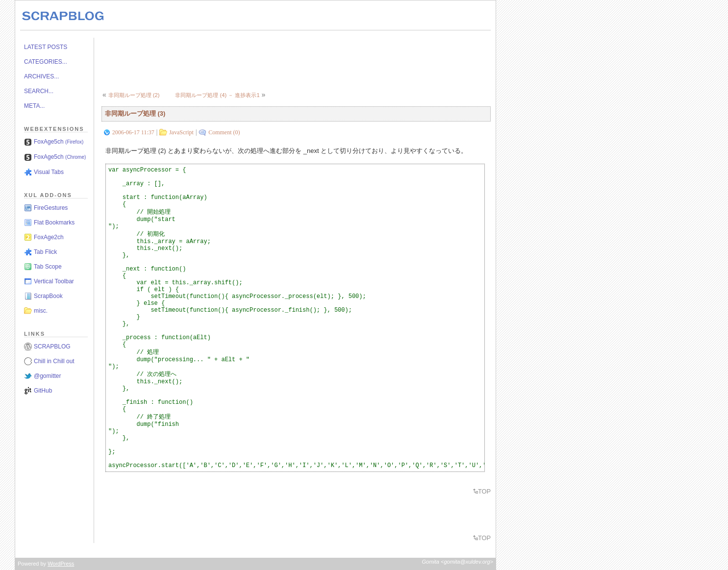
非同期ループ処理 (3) (135, 113)
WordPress (61, 564)
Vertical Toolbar (54, 281)
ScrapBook (48, 296)
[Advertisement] (280, 60)
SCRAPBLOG (52, 347)
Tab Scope (48, 267)
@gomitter (48, 376)
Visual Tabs (49, 172)
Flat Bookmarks (54, 223)
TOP (484, 491)
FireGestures (51, 208)
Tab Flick (45, 252)
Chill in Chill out (54, 361)
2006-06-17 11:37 (133, 132)
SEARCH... (39, 91)
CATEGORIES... (46, 62)
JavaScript (181, 132)
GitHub (43, 391)
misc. (41, 311)
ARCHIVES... (41, 76)
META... (34, 106)
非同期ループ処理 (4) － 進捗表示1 (217, 95)
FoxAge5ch (59, 142)
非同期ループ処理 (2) (134, 95)
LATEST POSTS (46, 47)
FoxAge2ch (49, 237)
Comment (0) (224, 132)
